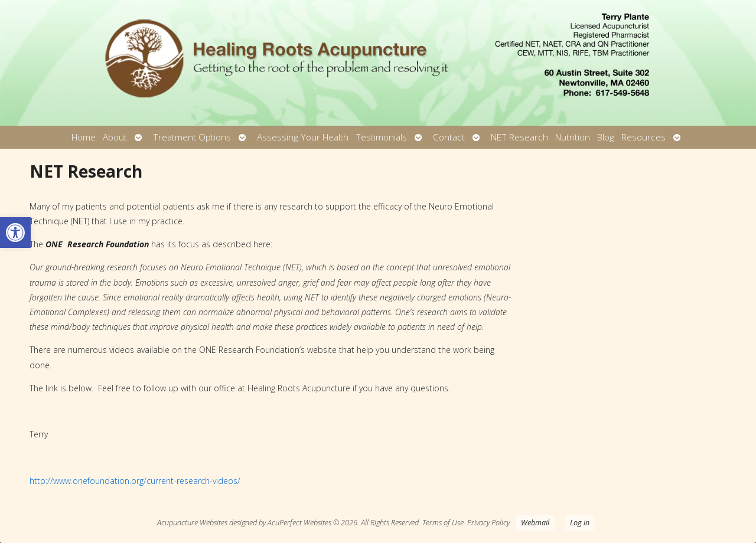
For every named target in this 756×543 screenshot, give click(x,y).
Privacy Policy (488, 523)
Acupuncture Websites (192, 523)
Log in (580, 523)
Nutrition (573, 137)
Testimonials (381, 137)
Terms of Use (443, 523)
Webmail (535, 523)
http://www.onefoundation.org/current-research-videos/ (135, 481)
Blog (606, 137)
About (115, 137)
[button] (15, 233)
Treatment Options (192, 137)
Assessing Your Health (303, 137)
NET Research (519, 137)
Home (84, 137)
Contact (449, 137)
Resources (643, 137)
